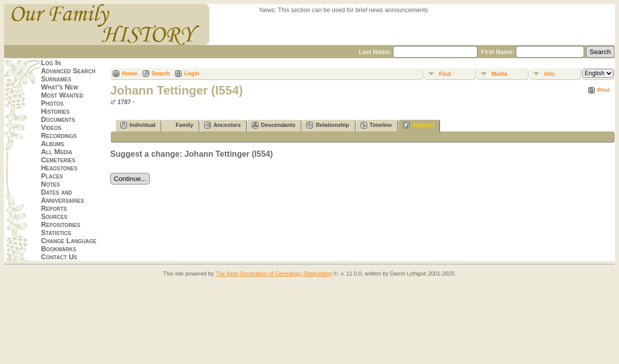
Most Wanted (62, 95)
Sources (54, 216)
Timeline (376, 125)
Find (445, 74)
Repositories (61, 224)
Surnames (56, 79)
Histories (55, 111)
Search (161, 73)
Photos (52, 103)
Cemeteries (58, 160)
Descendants (274, 125)
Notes (50, 184)
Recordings (59, 135)
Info (549, 74)
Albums (53, 144)
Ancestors (223, 125)
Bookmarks (59, 249)
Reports (54, 208)
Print (604, 90)
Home (130, 73)
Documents (58, 119)
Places (52, 176)
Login (192, 73)
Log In (51, 63)
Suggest (418, 125)
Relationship (328, 125)
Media (499, 74)
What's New (59, 87)
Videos (51, 127)
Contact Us (59, 257)
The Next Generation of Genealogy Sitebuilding (274, 274)
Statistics (56, 233)
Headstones (59, 168)
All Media (57, 152)
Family (180, 125)
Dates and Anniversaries (62, 196)
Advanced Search (68, 71)
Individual (138, 125)
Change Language (69, 241)
